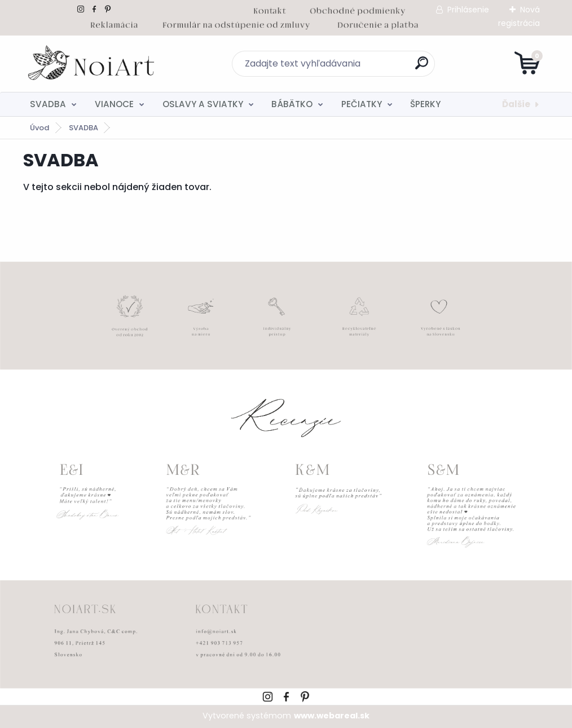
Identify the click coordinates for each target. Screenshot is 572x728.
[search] (422, 67)
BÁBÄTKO (292, 104)
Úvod (39, 128)
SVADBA (48, 104)
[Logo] (92, 64)
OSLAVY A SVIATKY (203, 104)
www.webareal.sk (332, 716)
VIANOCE (114, 104)
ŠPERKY (425, 104)
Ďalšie (516, 104)
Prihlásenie (468, 10)
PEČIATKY (362, 104)
